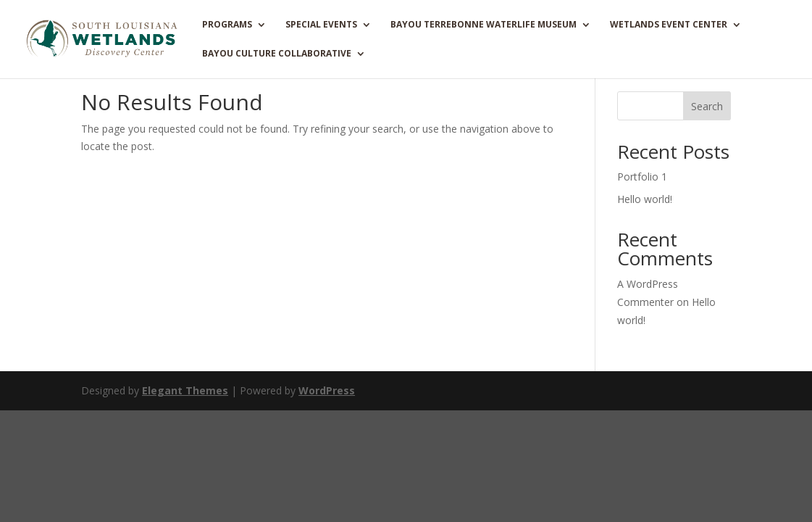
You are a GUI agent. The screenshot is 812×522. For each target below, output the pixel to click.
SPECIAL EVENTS (321, 25)
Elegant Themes (185, 390)
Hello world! (645, 199)
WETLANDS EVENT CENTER (669, 25)
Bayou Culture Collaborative (277, 54)
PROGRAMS (227, 25)
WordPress (327, 390)
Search (707, 106)
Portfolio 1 (642, 177)
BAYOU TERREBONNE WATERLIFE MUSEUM (484, 25)
